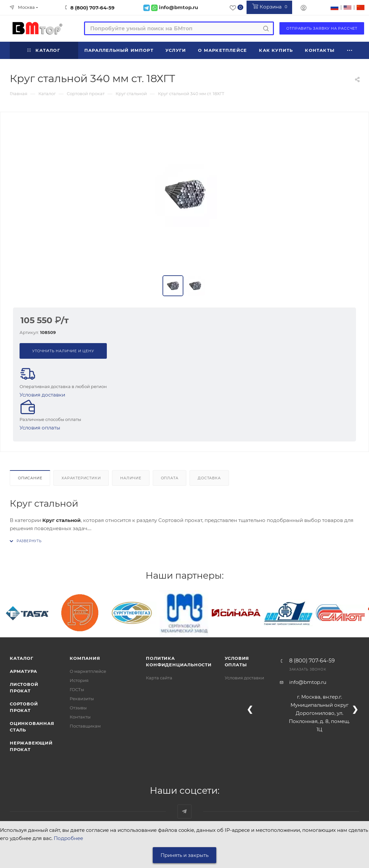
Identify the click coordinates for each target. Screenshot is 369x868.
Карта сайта (159, 678)
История (79, 680)
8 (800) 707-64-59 (92, 8)
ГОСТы (77, 689)
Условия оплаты (40, 428)
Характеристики (81, 478)
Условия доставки (42, 395)
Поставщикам (85, 726)
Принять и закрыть (184, 855)
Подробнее (68, 838)
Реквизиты (82, 699)
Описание (30, 478)
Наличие (131, 478)
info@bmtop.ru (308, 682)
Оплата (170, 478)
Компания (85, 658)
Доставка (209, 478)
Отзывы (78, 708)
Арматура (23, 671)
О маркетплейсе (88, 671)
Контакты (80, 717)
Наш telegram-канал (184, 811)
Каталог (22, 658)
